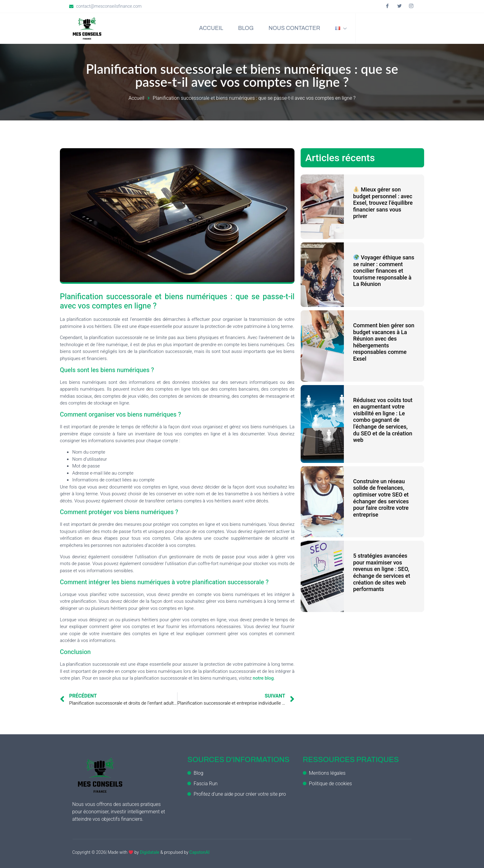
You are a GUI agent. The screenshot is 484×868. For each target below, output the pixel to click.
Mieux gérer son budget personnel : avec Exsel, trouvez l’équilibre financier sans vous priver (383, 203)
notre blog (263, 678)
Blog (244, 28)
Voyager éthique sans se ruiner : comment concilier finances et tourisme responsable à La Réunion (384, 271)
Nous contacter (293, 28)
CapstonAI (200, 852)
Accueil (209, 28)
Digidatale (150, 852)
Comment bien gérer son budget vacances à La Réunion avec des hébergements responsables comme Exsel (384, 342)
